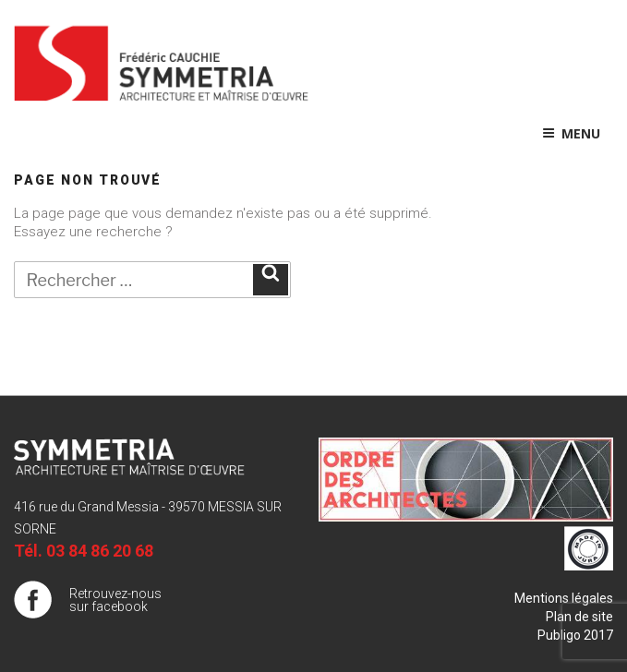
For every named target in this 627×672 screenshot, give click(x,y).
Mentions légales (564, 598)
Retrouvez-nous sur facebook (115, 600)
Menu (571, 133)
